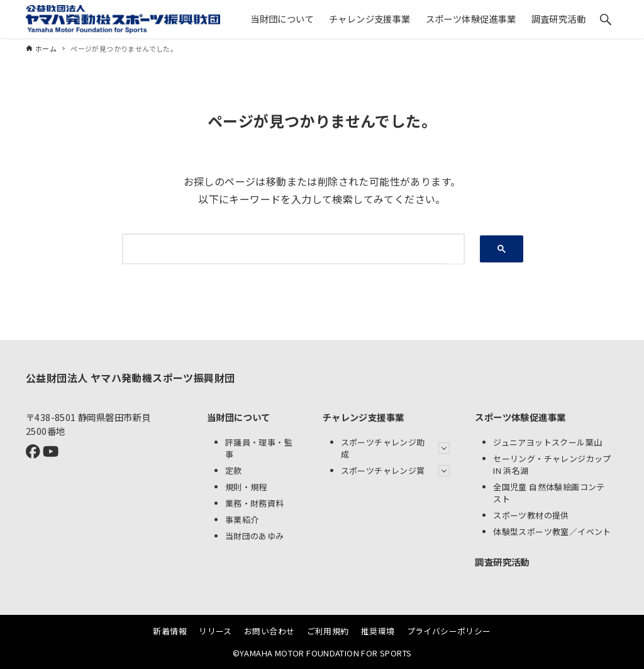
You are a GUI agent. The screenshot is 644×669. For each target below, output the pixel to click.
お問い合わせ (269, 631)
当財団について (239, 417)
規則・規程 (246, 487)
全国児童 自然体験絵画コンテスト (549, 493)
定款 (234, 470)
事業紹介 (242, 520)
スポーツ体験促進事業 (520, 417)
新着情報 (170, 631)
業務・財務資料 (255, 503)
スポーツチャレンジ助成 (396, 448)
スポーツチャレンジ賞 (396, 470)
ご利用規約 (328, 631)
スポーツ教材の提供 (531, 515)
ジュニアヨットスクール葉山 (547, 442)
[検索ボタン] (606, 20)
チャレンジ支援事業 (364, 417)
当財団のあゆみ (255, 536)
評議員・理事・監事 (259, 448)
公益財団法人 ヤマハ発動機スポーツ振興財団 (130, 378)
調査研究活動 (502, 562)
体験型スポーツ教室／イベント (552, 531)
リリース (215, 631)
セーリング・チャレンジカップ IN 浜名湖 (552, 464)
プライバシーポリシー (449, 631)
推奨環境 (378, 631)
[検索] (285, 249)
